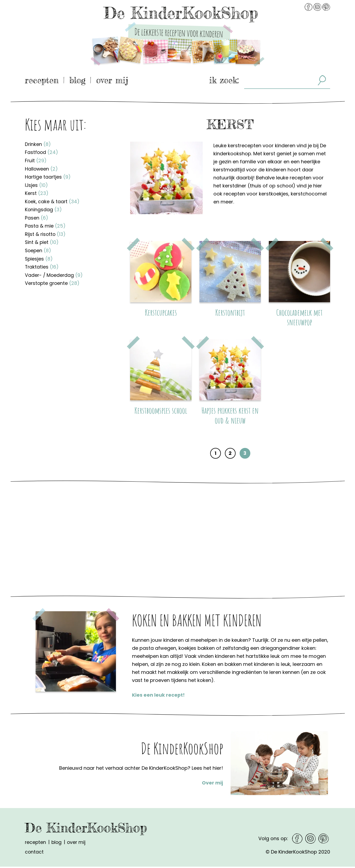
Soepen (38, 249)
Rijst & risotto (46, 233)
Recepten (42, 80)
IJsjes (37, 184)
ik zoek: (224, 80)
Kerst (37, 192)
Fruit (36, 160)
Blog (77, 80)
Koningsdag (44, 208)
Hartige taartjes (48, 176)
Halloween (42, 168)
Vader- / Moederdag (54, 273)
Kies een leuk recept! (158, 697)
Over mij (112, 80)
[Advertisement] (69, 346)
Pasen (37, 216)
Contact (34, 853)
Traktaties (42, 265)
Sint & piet (42, 241)
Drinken (38, 144)
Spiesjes (39, 257)
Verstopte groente (53, 281)
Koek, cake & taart (53, 200)
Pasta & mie (45, 224)
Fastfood (42, 152)
